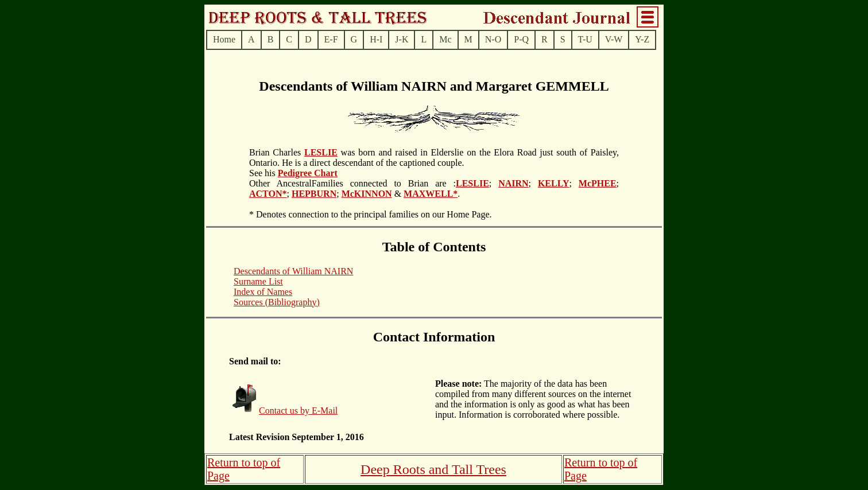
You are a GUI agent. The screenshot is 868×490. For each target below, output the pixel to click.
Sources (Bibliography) (277, 302)
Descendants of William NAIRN (293, 271)
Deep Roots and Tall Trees (433, 469)
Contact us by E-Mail (298, 411)
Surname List (258, 281)
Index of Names (263, 292)
